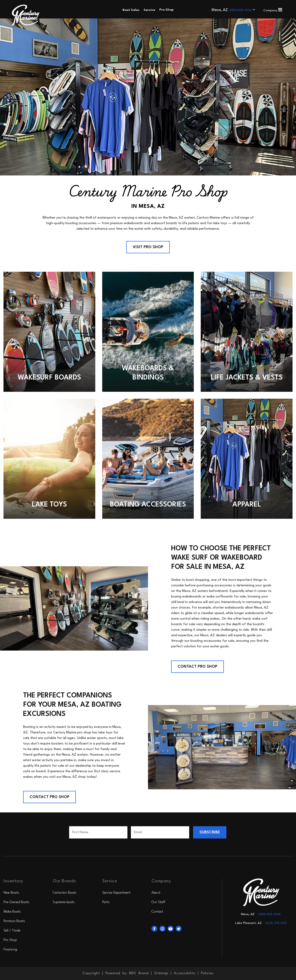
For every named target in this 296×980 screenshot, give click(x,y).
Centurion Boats (65, 893)
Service (149, 10)
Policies (207, 973)
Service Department (116, 893)
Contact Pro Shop (197, 667)
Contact (157, 912)
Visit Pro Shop (148, 247)
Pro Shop (10, 940)
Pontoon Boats (14, 921)
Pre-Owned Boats (16, 902)
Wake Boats (12, 912)
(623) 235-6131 (276, 923)
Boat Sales (131, 10)
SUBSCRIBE (210, 832)
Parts (106, 902)
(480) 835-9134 (241, 10)
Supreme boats (64, 902)
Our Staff (158, 902)
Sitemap (161, 973)
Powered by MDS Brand (127, 973)
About (156, 893)
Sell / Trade (12, 931)
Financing (10, 950)
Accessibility (185, 973)
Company (273, 10)
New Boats (11, 893)
